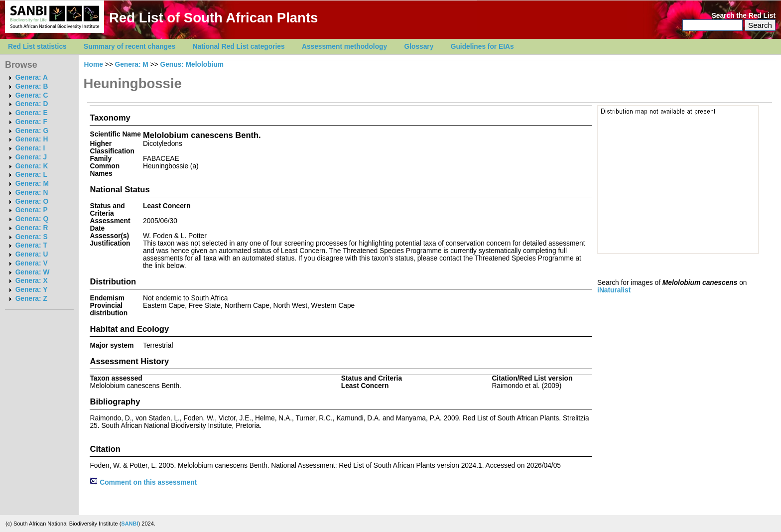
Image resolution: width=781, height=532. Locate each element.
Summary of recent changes (130, 47)
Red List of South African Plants (213, 18)
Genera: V (32, 263)
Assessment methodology (344, 47)
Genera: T (31, 245)
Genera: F (31, 122)
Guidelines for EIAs (482, 47)
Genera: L (31, 175)
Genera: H (32, 139)
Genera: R (32, 228)
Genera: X (32, 281)
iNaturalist (614, 290)
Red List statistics (37, 47)
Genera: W (33, 272)
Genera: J (31, 157)
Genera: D (32, 104)
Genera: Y (32, 290)
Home (94, 65)
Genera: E (32, 113)
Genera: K (32, 166)
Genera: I (30, 148)
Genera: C (32, 95)
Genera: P (32, 210)
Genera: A (32, 77)
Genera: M (32, 184)
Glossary (419, 47)
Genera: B (32, 86)
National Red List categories (239, 47)
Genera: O (32, 201)
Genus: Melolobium (192, 65)
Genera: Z (31, 299)
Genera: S (32, 237)
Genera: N (32, 193)
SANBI (130, 524)
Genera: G (32, 131)
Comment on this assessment (143, 482)
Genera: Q (32, 219)
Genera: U (32, 254)
